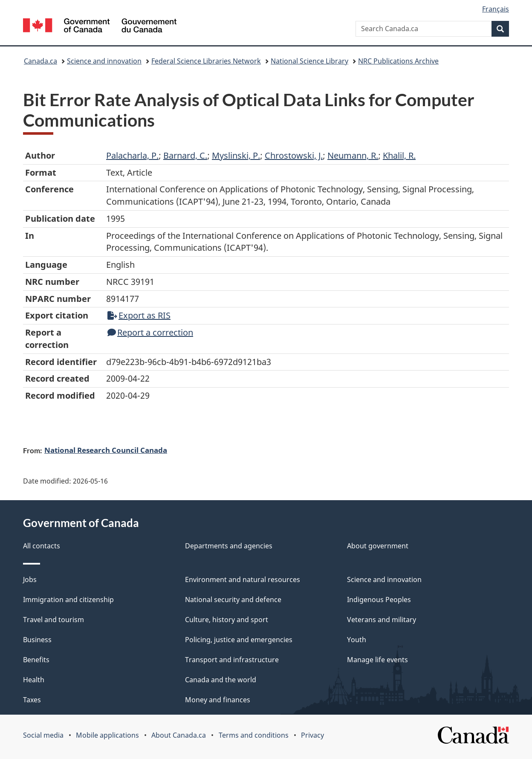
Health (34, 680)
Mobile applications (107, 735)
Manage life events (377, 660)
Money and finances (218, 700)
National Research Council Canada (106, 450)
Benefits (36, 660)
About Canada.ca (179, 735)
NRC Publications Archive (398, 61)
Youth (357, 640)
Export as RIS (139, 315)
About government (378, 546)
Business (37, 640)
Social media (43, 735)
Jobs (30, 579)
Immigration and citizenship (68, 600)
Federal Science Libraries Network (206, 61)
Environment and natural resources (243, 579)
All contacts (42, 546)
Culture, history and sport (227, 620)
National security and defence (233, 600)
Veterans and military (382, 620)
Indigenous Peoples (379, 600)
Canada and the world (221, 680)
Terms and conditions (254, 735)
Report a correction (150, 332)
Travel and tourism (53, 620)
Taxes (32, 700)
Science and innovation (104, 61)
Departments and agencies (229, 546)
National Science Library (309, 61)
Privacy (312, 735)
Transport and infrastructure (232, 660)
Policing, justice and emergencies (239, 640)
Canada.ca (40, 61)
